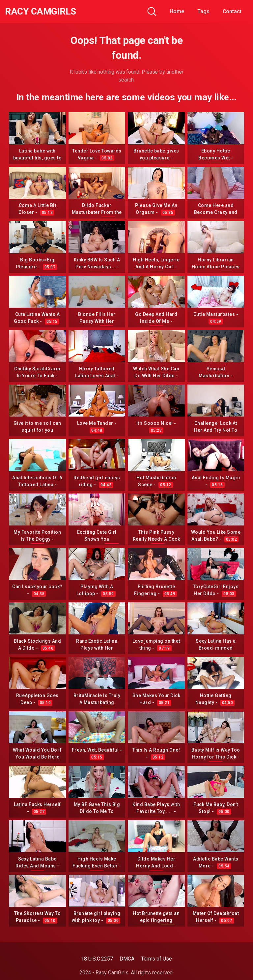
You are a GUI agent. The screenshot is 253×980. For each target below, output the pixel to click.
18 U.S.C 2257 (97, 959)
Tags (203, 11)
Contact (232, 11)
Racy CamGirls (41, 12)
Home (177, 11)
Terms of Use (156, 959)
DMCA (127, 959)
